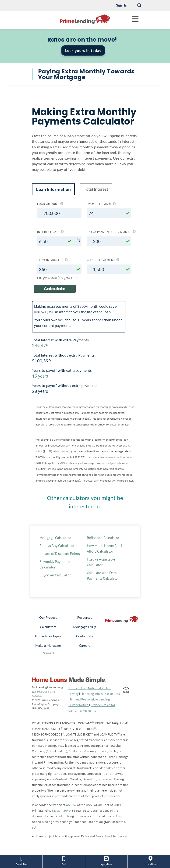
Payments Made (101, 204)
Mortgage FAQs (85, 627)
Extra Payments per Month (109, 232)
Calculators (48, 627)
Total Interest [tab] (96, 189)
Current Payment (103, 260)
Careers (85, 645)
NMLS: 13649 (61, 810)
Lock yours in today (83, 50)
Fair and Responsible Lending (90, 699)
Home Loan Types (48, 636)
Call (64, 861)
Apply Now (106, 861)
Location (151, 861)
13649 (46, 708)
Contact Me (85, 636)
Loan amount (50, 204)
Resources (85, 617)
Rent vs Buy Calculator (57, 546)
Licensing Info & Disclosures (100, 694)
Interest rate (51, 232)
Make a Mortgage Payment (48, 649)
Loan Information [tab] (53, 189)
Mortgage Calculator (55, 538)
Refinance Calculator (103, 538)
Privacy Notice (79, 705)
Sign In (122, 5)
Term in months (53, 260)
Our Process (48, 617)
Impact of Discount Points (60, 554)
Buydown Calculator (55, 575)
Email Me (21, 861)
